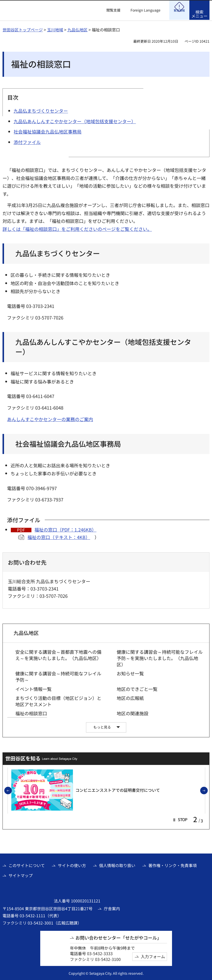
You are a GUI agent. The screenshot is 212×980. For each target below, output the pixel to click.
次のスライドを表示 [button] (207, 790)
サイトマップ (21, 875)
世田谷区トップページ (23, 29)
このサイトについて (27, 865)
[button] (110, 10)
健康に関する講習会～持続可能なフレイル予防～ (58, 676)
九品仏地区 (77, 29)
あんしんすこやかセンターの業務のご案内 (50, 418)
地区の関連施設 (133, 713)
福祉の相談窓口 (31, 713)
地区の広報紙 (130, 697)
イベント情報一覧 (33, 688)
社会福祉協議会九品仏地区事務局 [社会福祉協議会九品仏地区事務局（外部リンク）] (68, 443)
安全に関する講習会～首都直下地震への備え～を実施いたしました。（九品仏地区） (58, 654)
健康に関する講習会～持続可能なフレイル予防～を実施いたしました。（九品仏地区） (160, 657)
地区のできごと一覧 (137, 688)
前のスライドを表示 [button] (12, 790)
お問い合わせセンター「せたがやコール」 (118, 937)
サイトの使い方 (72, 865)
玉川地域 (55, 29)
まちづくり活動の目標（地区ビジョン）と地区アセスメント (58, 700)
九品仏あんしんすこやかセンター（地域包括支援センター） (103, 346)
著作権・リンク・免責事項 (173, 865)
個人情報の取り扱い (117, 865)
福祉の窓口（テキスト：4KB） (59, 536)
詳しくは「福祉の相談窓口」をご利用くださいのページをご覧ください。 (77, 228)
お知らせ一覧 (130, 673)
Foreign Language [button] (145, 10)
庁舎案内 (112, 908)
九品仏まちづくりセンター (58, 253)
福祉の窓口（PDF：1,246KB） (65, 529)
